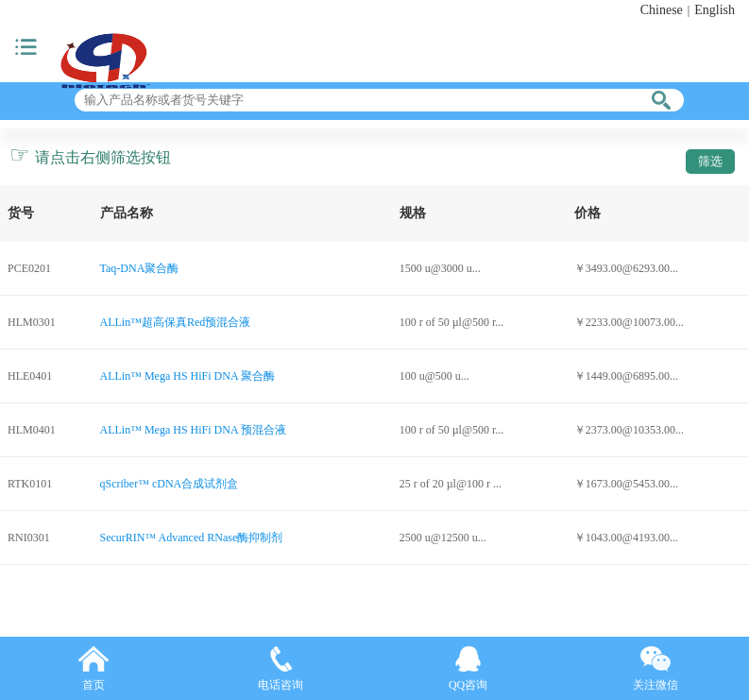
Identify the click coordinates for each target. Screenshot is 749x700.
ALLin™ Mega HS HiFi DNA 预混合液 (193, 430)
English (715, 10)
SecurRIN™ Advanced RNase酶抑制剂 (192, 538)
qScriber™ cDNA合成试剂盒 (170, 484)
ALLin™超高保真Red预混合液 (176, 322)
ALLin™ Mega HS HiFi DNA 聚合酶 (187, 376)
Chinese (662, 10)
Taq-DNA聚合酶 (140, 268)
